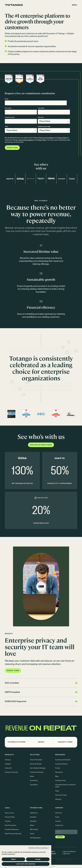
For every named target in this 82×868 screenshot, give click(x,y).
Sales (32, 776)
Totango (8, 760)
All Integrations (35, 838)
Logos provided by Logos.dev (69, 853)
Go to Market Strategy (38, 768)
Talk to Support (53, 853)
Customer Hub (60, 781)
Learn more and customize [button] (26, 864)
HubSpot (33, 821)
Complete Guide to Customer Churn (65, 786)
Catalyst (8, 764)
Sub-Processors (11, 825)
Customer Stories (61, 764)
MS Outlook (34, 830)
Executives (34, 781)
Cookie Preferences (12, 830)
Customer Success (37, 772)
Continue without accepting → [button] (39, 848)
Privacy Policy (62, 138)
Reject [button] (13, 859)
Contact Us (59, 825)
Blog (57, 776)
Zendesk (33, 817)
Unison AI (8, 768)
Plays (57, 791)
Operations (34, 785)
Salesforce (34, 813)
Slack (32, 825)
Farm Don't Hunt (61, 795)
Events (58, 768)
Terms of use (9, 813)
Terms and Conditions (46, 138)
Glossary (58, 799)
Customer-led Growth (63, 760)
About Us (59, 813)
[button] (75, 5)
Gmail (32, 834)
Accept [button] (38, 859)
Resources (59, 772)
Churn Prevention (36, 760)
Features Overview (11, 772)
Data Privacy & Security (13, 834)
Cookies (8, 821)
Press (57, 817)
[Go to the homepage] (14, 5)
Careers (58, 821)
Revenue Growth (36, 764)
